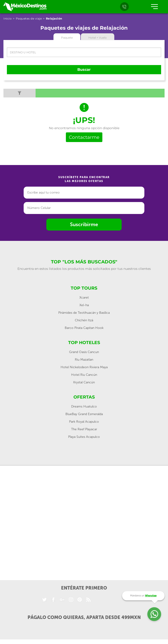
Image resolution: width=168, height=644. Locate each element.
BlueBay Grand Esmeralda (84, 414)
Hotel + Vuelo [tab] (98, 38)
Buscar (84, 70)
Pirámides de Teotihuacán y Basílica (84, 313)
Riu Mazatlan (84, 360)
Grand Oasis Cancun (84, 352)
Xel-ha (84, 305)
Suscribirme (84, 224)
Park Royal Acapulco (84, 422)
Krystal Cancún (84, 382)
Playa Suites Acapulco (84, 437)
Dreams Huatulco (84, 406)
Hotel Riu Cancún (84, 375)
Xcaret (84, 298)
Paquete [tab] (67, 38)
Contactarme (84, 137)
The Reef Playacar (84, 429)
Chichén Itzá (84, 320)
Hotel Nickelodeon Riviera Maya (84, 367)
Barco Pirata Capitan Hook (84, 328)
